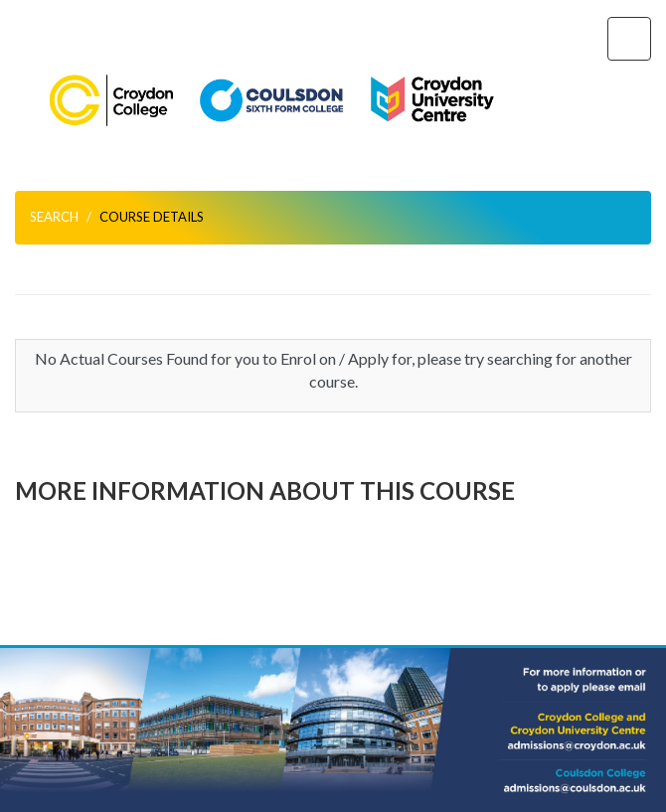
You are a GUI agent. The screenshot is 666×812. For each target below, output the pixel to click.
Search (54, 217)
